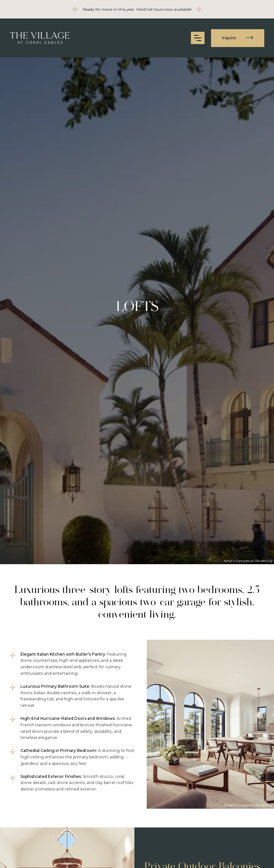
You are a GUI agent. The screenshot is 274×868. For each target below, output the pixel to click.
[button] (198, 38)
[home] (40, 38)
